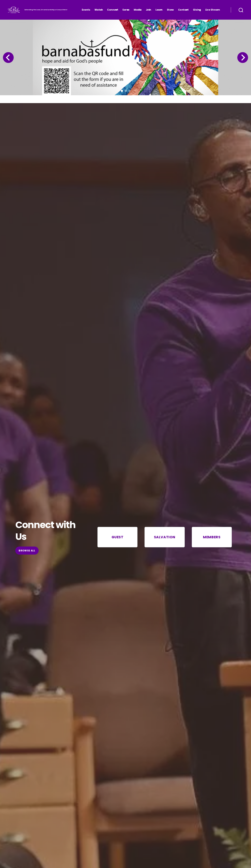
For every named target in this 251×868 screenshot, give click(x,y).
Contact (183, 10)
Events (86, 10)
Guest (117, 537)
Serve (126, 10)
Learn (159, 10)
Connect (113, 10)
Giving (197, 10)
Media (138, 10)
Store (170, 10)
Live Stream (213, 10)
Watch (99, 10)
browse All (27, 551)
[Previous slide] (8, 58)
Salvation (165, 537)
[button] (122, 91)
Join (149, 10)
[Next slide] (243, 58)
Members (212, 537)
